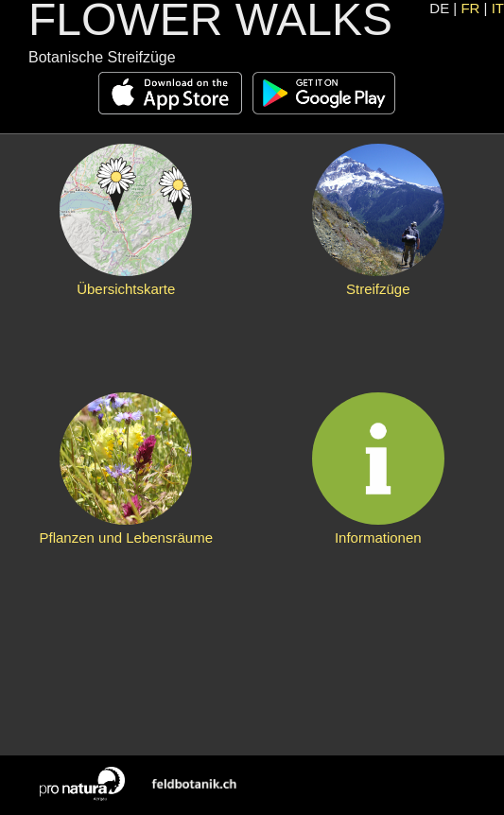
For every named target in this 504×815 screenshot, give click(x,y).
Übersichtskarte (126, 289)
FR (470, 8)
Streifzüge (378, 289)
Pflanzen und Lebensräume (126, 467)
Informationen (378, 467)
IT (498, 8)
